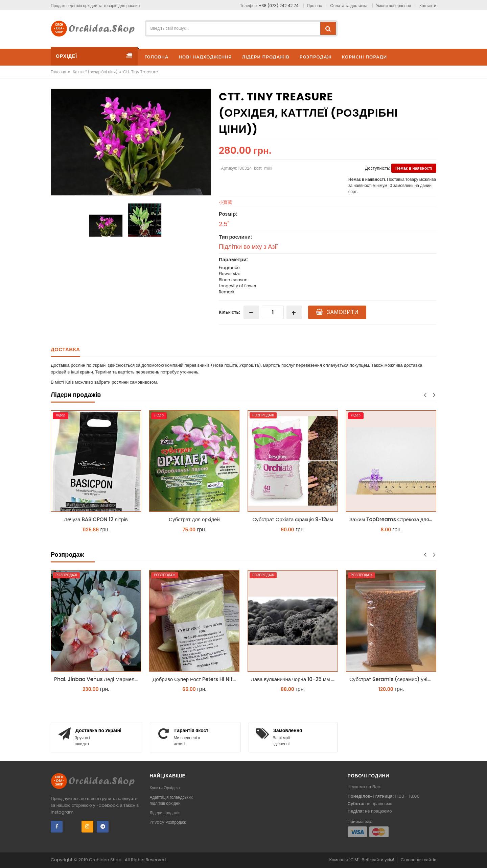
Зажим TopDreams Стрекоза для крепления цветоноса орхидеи (393, 519)
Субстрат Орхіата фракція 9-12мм (293, 519)
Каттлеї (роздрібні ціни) (95, 72)
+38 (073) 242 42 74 (279, 6)
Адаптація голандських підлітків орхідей (171, 800)
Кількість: (229, 312)
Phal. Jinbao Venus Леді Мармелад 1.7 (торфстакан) (98, 679)
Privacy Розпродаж (168, 822)
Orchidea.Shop (106, 860)
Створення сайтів (419, 860)
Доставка (65, 349)
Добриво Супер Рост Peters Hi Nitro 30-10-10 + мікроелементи (196, 679)
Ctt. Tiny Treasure (141, 72)
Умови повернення (393, 6)
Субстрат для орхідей (194, 519)
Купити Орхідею (165, 788)
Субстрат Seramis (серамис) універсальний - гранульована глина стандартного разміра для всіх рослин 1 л (393, 679)
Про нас (314, 6)
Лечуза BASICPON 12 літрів (96, 519)
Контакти (428, 6)
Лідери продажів (165, 813)
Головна (59, 72)
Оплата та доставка (349, 6)
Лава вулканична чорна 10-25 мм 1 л (294, 679)
